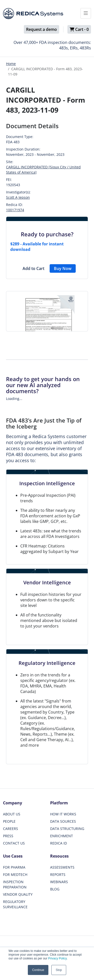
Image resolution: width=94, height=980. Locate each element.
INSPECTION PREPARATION (15, 884)
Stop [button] (59, 970)
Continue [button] (38, 970)
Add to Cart (33, 268)
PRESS (8, 836)
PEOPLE (9, 821)
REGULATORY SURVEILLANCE (15, 904)
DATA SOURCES (63, 821)
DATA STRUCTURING (67, 829)
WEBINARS (59, 882)
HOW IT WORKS (63, 814)
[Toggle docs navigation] (86, 13)
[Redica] (33, 14)
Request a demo (41, 29)
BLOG (55, 889)
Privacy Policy (57, 958)
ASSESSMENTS (62, 867)
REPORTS (58, 874)
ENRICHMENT (62, 836)
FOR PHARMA (14, 867)
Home (11, 64)
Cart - (79, 29)
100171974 (15, 210)
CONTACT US (14, 843)
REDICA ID (59, 843)
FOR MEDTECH (15, 874)
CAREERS (11, 829)
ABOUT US (12, 814)
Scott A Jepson (18, 197)
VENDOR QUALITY (18, 894)
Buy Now (63, 268)
